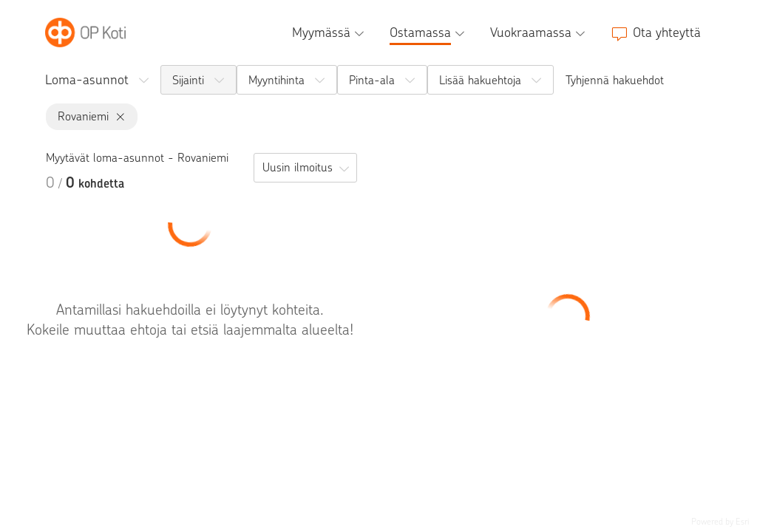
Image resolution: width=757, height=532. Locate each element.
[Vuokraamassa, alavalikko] (539, 33)
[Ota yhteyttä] (656, 33)
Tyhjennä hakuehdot (615, 80)
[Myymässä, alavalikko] (330, 33)
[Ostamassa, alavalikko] (429, 33)
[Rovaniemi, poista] (117, 117)
